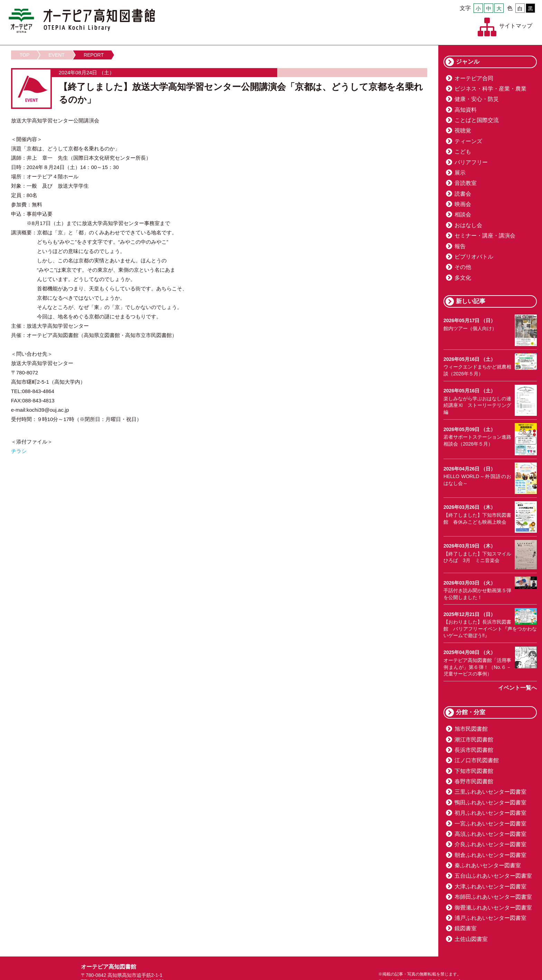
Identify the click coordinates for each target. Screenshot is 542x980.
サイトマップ (516, 26)
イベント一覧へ (517, 688)
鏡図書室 (466, 928)
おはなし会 (468, 225)
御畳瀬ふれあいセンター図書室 (493, 908)
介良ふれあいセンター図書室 (490, 844)
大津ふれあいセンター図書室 (490, 886)
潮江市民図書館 (474, 740)
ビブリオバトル (474, 257)
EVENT (57, 55)
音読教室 (466, 183)
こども (463, 152)
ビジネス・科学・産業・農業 (490, 89)
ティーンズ (468, 141)
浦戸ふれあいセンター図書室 (490, 918)
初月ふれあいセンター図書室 (490, 813)
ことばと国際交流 (477, 120)
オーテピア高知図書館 (82, 21)
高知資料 (466, 110)
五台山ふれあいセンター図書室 (493, 876)
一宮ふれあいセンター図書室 (490, 824)
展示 (460, 173)
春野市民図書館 (474, 781)
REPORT (94, 55)
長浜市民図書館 (474, 750)
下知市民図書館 (474, 771)
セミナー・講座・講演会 (485, 236)
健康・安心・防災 (477, 99)
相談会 (463, 214)
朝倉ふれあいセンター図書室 (490, 855)
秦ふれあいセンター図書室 (488, 865)
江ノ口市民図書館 (477, 760)
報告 (460, 246)
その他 (463, 267)
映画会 (463, 204)
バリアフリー (471, 162)
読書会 (463, 194)
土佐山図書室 (471, 939)
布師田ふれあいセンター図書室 (493, 897)
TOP (25, 55)
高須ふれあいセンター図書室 (490, 834)
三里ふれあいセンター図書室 (490, 792)
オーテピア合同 (474, 78)
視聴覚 (463, 130)
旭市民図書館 (471, 729)
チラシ (19, 451)
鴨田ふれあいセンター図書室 (490, 802)
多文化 (463, 278)
